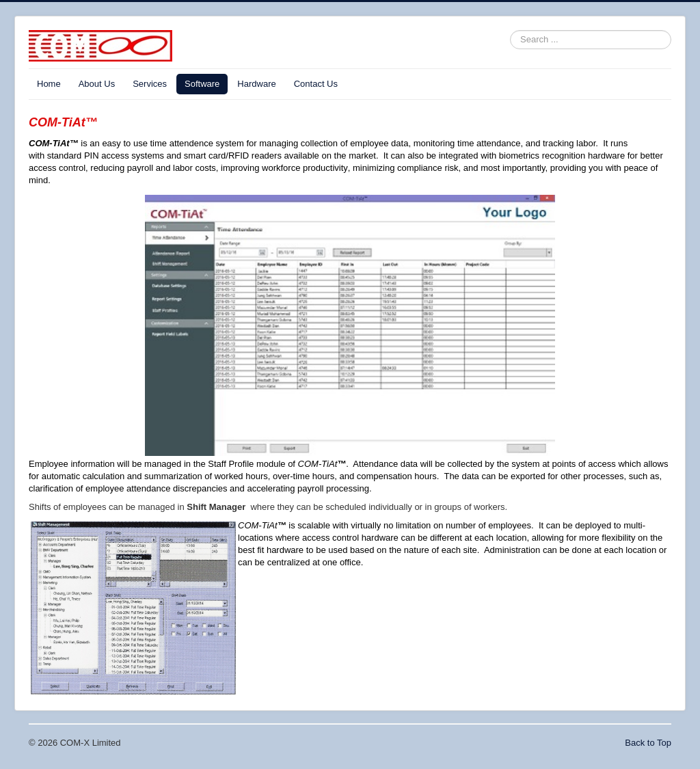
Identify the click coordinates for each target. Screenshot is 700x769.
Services (150, 84)
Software (202, 84)
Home (49, 84)
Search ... (510, 30)
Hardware (256, 84)
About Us (97, 84)
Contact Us (316, 84)
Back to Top (648, 743)
